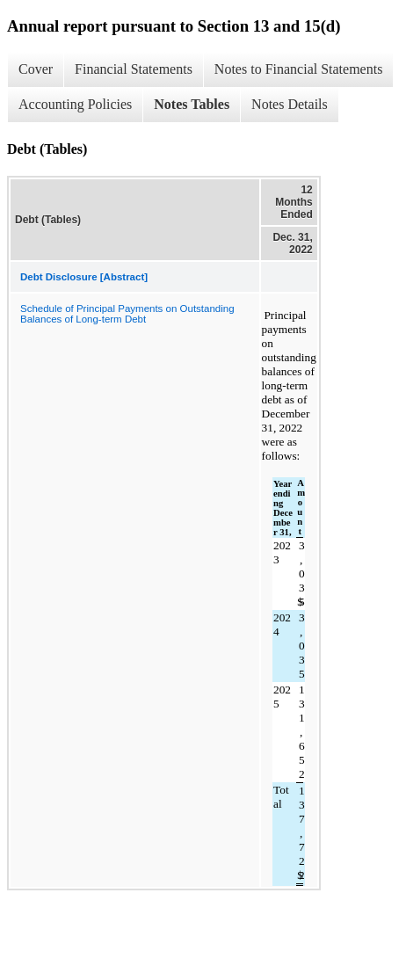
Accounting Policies (75, 104)
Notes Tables (192, 104)
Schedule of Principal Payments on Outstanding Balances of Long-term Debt (127, 314)
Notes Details (290, 104)
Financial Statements (134, 69)
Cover (36, 69)
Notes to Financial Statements (299, 69)
